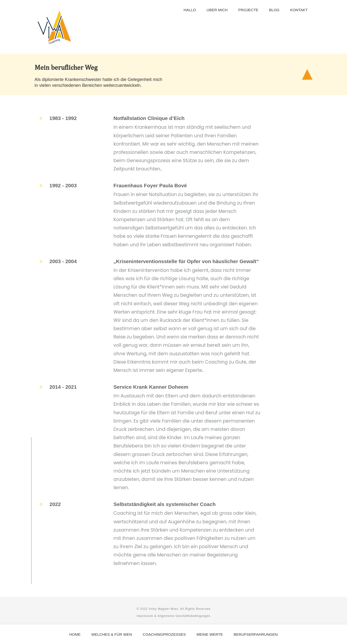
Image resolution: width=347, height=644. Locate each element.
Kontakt (299, 10)
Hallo (190, 10)
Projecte (248, 10)
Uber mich (217, 10)
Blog (274, 10)
